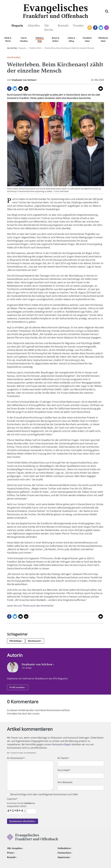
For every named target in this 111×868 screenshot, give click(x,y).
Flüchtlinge (15, 641)
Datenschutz (64, 853)
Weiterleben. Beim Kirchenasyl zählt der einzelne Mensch (69, 48)
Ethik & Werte (8, 39)
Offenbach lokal (103, 39)
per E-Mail (21, 89)
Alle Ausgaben (14, 848)
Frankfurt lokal (87, 39)
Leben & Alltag (71, 39)
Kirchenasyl (34, 641)
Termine (78, 25)
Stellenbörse (64, 848)
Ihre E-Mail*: (64, 770)
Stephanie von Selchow (24, 80)
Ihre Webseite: (65, 782)
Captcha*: (12, 799)
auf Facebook (9, 89)
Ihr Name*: (63, 758)
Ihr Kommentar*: (16, 758)
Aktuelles (34, 25)
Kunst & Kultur (56, 39)
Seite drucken (26, 89)
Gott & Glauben (24, 39)
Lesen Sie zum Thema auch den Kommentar (30, 606)
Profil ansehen (17, 687)
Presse (10, 853)
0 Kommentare (101, 89)
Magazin (17, 25)
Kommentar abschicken (22, 821)
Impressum (64, 857)
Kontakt (63, 25)
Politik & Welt (40, 39)
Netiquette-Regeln (62, 744)
